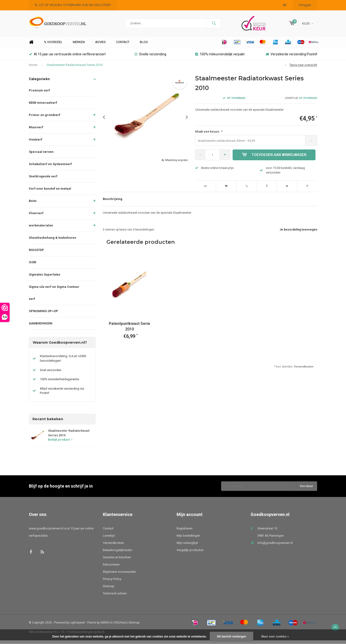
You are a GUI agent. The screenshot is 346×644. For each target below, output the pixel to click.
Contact (123, 46)
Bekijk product (60, 443)
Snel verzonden (51, 374)
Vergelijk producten (190, 554)
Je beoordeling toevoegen (298, 233)
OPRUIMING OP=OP (43, 315)
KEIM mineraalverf (43, 106)
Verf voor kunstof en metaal (50, 192)
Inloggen (305, 5)
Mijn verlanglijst (187, 546)
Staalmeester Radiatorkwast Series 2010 (75, 68)
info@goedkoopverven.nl (275, 546)
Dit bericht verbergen (232, 637)
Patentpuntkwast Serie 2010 (130, 330)
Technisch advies (115, 597)
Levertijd (109, 539)
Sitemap (109, 590)
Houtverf (36, 143)
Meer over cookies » (275, 637)
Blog (144, 46)
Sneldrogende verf (43, 180)
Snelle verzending (150, 58)
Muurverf (36, 131)
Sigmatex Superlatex (45, 278)
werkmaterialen (41, 229)
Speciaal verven (41, 155)
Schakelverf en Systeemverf (50, 168)
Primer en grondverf (45, 119)
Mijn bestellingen (188, 539)
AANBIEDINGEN (41, 327)
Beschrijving (113, 203)
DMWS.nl (106, 626)
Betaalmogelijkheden (117, 554)
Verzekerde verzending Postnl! (291, 58)
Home (31, 46)
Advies (100, 46)
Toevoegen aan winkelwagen (275, 158)
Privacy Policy (112, 583)
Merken (79, 46)
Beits (33, 204)
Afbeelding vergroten (176, 164)
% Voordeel (53, 46)
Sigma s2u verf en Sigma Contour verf (54, 296)
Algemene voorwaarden (119, 575)
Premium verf (39, 94)
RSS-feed (120, 626)
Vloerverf (36, 217)
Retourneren (111, 568)
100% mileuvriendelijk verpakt (220, 58)
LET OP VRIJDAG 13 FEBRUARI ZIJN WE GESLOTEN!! (73, 5)
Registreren (185, 532)
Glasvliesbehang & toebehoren (53, 241)
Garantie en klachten (117, 561)
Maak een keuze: (209, 135)
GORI (33, 266)
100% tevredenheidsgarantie (59, 383)
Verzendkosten (304, 370)
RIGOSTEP (36, 254)
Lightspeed (77, 626)
